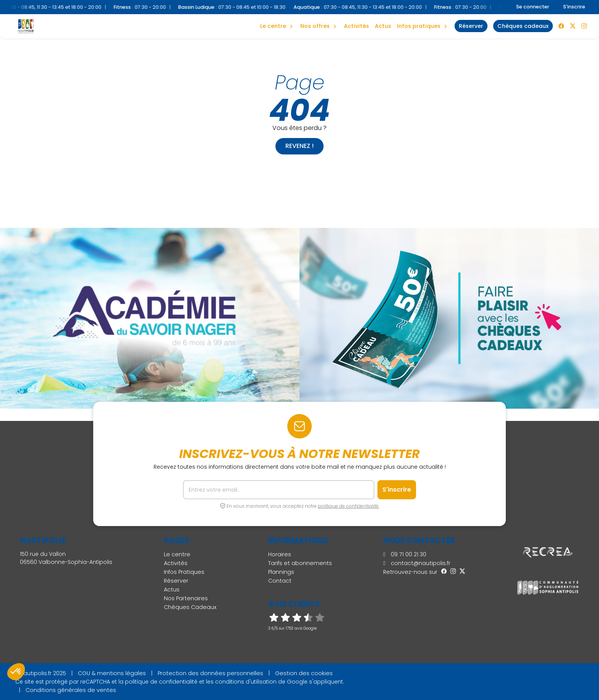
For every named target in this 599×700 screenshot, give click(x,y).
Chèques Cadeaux (190, 607)
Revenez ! (299, 146)
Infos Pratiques (419, 26)
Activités (356, 26)
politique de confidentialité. (349, 506)
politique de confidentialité (161, 682)
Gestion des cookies (304, 673)
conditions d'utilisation (246, 682)
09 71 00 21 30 (405, 554)
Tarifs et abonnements (300, 563)
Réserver (176, 581)
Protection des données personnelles (210, 673)
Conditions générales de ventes (71, 690)
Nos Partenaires (186, 598)
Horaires (280, 554)
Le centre (177, 554)
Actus (383, 26)
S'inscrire (574, 7)
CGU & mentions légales (112, 673)
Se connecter (533, 7)
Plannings (281, 572)
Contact (280, 581)
